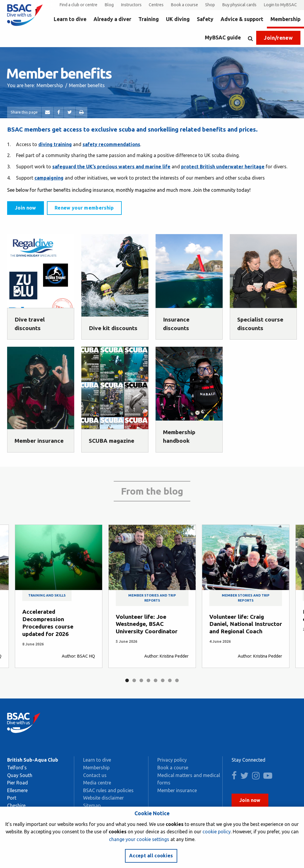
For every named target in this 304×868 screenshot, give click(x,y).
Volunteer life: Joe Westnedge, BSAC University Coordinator (147, 624)
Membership (285, 19)
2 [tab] (134, 680)
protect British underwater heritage (223, 167)
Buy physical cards (239, 5)
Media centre (97, 783)
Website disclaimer (103, 798)
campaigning (49, 178)
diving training (55, 144)
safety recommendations (111, 144)
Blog (109, 5)
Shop (210, 5)
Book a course (184, 5)
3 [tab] (141, 680)
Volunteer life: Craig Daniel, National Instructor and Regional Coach (246, 624)
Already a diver (112, 19)
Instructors (131, 5)
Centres (156, 5)
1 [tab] (127, 680)
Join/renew (278, 38)
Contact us (95, 775)
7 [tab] (170, 680)
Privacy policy (172, 760)
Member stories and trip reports (152, 598)
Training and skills (47, 595)
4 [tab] (148, 680)
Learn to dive (70, 19)
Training (149, 19)
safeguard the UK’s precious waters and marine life (111, 167)
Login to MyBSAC (280, 5)
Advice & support (242, 19)
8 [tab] (177, 680)
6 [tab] (163, 680)
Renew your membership (84, 208)
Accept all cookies (151, 856)
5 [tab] (156, 680)
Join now (26, 208)
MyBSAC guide (223, 37)
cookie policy (217, 832)
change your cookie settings (139, 839)
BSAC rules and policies (108, 790)
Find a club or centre (78, 5)
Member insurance (177, 790)
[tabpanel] (59, 596)
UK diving (178, 19)
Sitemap (92, 805)
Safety (205, 19)
